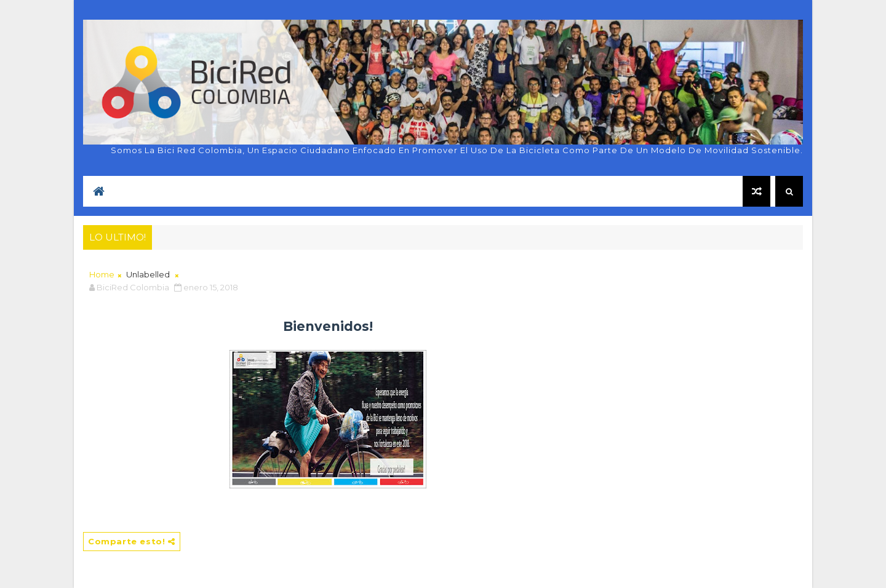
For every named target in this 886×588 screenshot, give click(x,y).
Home (102, 274)
